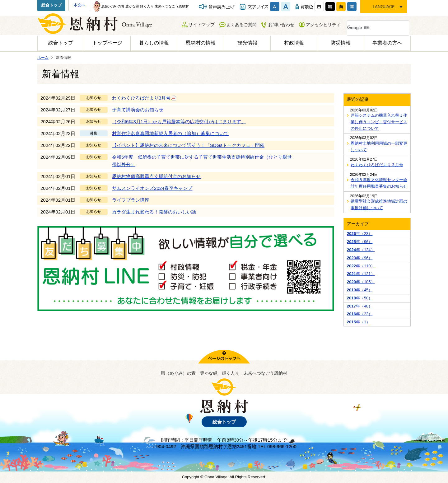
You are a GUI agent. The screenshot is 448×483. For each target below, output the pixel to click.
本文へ (79, 5)
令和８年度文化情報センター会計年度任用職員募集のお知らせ (379, 183)
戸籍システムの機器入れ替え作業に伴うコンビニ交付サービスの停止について (379, 122)
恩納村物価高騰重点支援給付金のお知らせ (156, 176)
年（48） (360, 306)
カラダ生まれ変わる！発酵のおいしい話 (154, 212)
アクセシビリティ (323, 25)
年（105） (361, 282)
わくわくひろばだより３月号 (377, 165)
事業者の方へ (387, 43)
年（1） (359, 322)
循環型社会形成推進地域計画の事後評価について (379, 204)
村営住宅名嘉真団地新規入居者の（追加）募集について (170, 133)
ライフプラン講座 (131, 200)
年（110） (361, 266)
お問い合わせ (281, 25)
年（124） (361, 250)
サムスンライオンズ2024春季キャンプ (152, 188)
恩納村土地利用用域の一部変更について (379, 147)
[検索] (371, 28)
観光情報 (247, 43)
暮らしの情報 (154, 43)
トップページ (107, 43)
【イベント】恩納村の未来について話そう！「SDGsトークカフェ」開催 (188, 145)
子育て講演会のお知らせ (138, 110)
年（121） (361, 274)
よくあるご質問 (241, 25)
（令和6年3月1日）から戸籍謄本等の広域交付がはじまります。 (179, 122)
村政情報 (294, 43)
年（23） (360, 234)
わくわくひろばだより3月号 (144, 98)
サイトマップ (202, 25)
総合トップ (51, 5)
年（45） (360, 290)
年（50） (360, 298)
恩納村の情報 (201, 43)
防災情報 (341, 43)
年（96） (360, 242)
